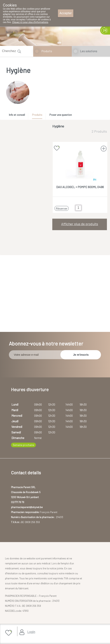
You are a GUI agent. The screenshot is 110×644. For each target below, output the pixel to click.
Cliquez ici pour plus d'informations (30, 22)
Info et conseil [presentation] (17, 115)
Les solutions (89, 51)
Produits (47, 51)
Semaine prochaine (23, 445)
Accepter (66, 13)
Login (31, 632)
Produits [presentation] (37, 115)
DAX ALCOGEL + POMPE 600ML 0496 (80, 187)
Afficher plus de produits (80, 224)
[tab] (18, 116)
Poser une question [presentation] (61, 115)
